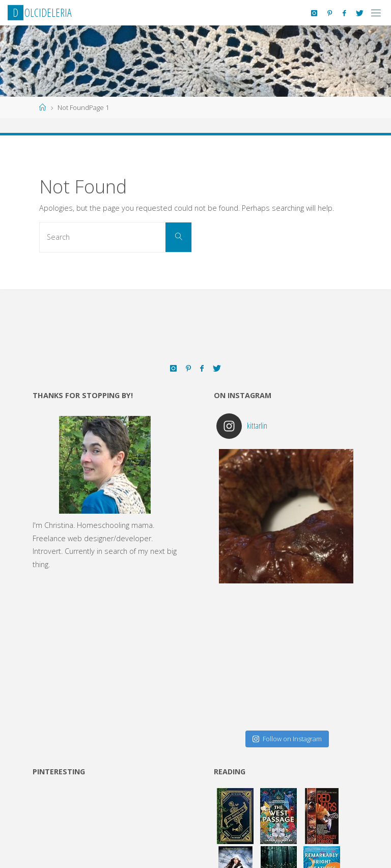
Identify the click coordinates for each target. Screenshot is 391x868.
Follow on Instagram (287, 739)
